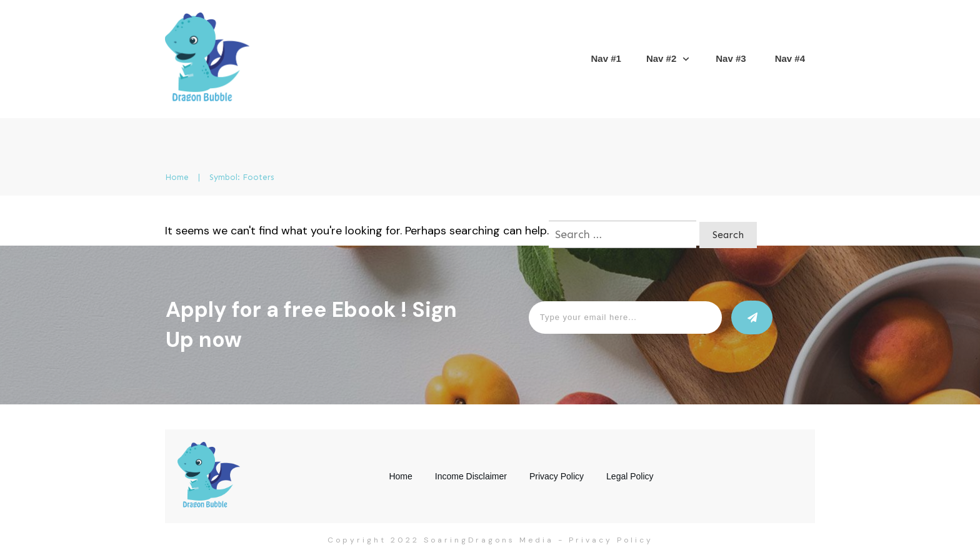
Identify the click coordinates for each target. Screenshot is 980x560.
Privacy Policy (611, 540)
